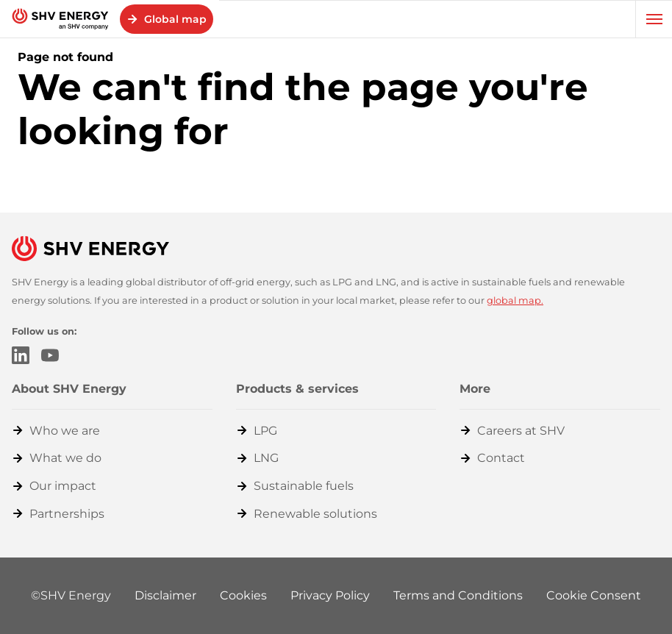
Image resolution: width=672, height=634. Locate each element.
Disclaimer (165, 595)
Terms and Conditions (458, 595)
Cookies (243, 595)
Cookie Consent (594, 595)
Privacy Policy (330, 595)
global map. (515, 300)
